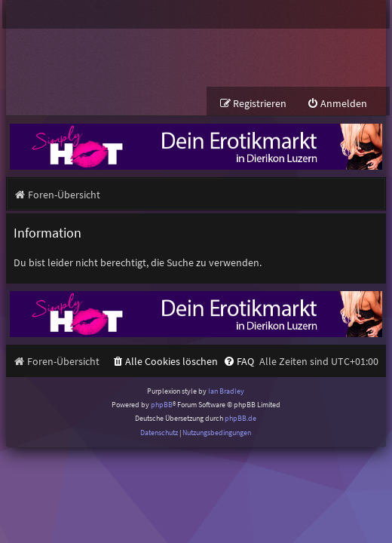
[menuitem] (337, 104)
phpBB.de (240, 418)
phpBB (162, 405)
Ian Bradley (226, 391)
